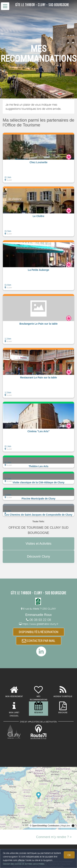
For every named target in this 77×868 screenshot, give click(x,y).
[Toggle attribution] (73, 826)
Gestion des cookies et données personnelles (24, 864)
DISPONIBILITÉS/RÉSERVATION (39, 632)
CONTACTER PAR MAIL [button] (39, 641)
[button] (38, 158)
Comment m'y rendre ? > (54, 837)
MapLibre (66, 826)
